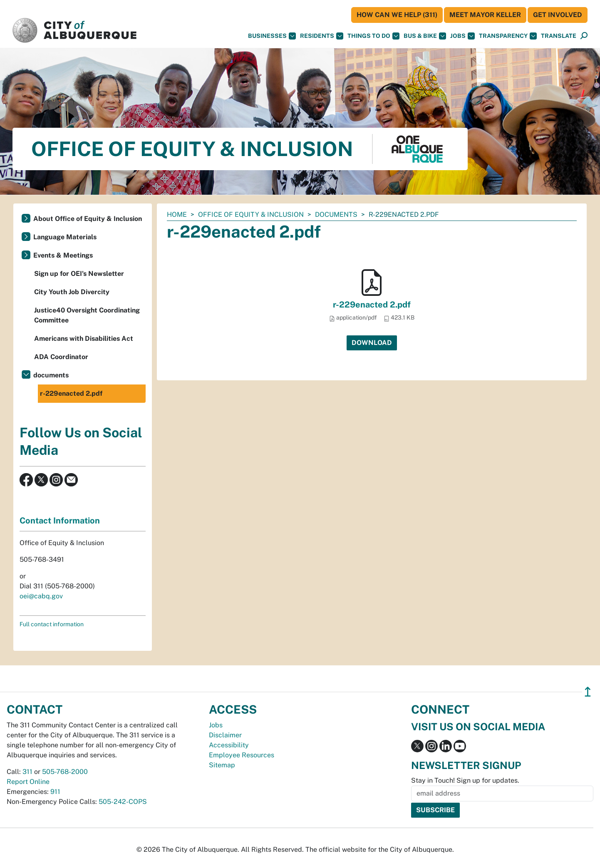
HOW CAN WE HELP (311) (397, 15)
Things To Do (373, 36)
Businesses (272, 36)
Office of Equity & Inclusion (251, 215)
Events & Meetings (63, 255)
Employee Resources (242, 755)
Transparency (508, 36)
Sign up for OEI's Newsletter (79, 274)
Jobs (462, 36)
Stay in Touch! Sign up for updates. (465, 780)
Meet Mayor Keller (485, 15)
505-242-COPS (123, 802)
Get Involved (558, 15)
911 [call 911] (55, 792)
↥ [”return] (588, 692)
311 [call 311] (27, 772)
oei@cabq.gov (41, 596)
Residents (322, 36)
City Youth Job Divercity (72, 292)
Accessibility (229, 745)
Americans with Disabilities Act (84, 339)
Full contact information (52, 624)
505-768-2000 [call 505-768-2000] (65, 772)
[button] (559, 36)
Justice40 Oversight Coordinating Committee (87, 315)
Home (177, 215)
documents (336, 215)
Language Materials (65, 237)
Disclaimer (225, 735)
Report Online (28, 782)
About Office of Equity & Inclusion (88, 219)
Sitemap (222, 765)
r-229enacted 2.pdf (372, 305)
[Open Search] (584, 36)
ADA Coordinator (61, 357)
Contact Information (60, 521)
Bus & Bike (425, 36)
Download (372, 343)
